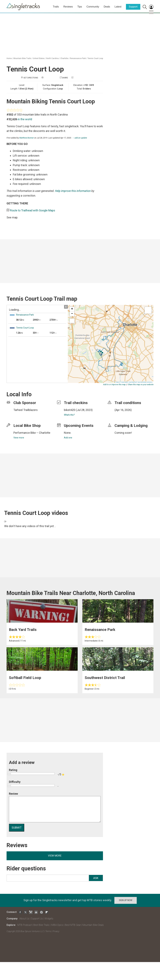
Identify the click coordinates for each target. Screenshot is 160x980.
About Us (24, 919)
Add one (68, 438)
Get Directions (31, 78)
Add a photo (50, 78)
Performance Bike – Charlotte (32, 433)
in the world (25, 119)
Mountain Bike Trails (22, 58)
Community (93, 7)
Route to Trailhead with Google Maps (33, 210)
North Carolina (52, 58)
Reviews (68, 7)
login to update (122, 415)
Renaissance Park (78, 58)
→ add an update (80, 138)
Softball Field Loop (25, 678)
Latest (118, 7)
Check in (78, 78)
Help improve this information (73, 191)
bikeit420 (70, 410)
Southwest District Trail (105, 678)
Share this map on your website (141, 385)
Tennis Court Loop (95, 58)
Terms (48, 931)
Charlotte (64, 58)
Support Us (37, 919)
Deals (107, 7)
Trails (56, 7)
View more (19, 438)
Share (65, 78)
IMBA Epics (57, 925)
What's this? (69, 415)
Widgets (49, 919)
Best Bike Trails (41, 925)
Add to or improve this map (114, 385)
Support (133, 7)
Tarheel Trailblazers (26, 410)
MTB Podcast (25, 925)
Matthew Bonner (27, 138)
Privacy (56, 931)
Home (9, 58)
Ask (96, 878)
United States (39, 58)
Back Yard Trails (23, 630)
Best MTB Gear (73, 925)
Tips (80, 7)
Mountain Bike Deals (93, 925)
